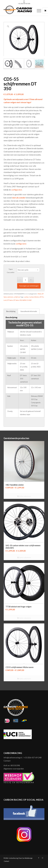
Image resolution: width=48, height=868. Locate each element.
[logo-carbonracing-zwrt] (20, 10)
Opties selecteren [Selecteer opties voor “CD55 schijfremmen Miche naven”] (24, 679)
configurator (17, 190)
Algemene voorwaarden (14, 769)
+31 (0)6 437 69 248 (24, 4)
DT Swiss (10, 300)
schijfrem (17, 297)
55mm (39, 294)
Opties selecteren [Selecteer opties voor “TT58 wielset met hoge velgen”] (24, 618)
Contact (7, 761)
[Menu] (38, 10)
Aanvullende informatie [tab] (29, 311)
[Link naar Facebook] (39, 858)
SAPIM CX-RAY (27, 300)
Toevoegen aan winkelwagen (29, 286)
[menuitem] (39, 10)
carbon (26, 297)
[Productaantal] (25, 280)
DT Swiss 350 (18, 300)
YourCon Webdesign (26, 858)
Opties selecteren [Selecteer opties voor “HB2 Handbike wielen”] (24, 496)
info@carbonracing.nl (13, 757)
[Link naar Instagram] (42, 858)
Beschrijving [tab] (11, 311)
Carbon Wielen (34, 297)
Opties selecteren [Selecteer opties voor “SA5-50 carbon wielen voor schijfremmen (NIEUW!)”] (24, 558)
